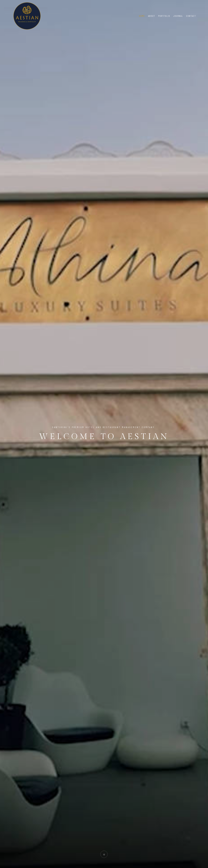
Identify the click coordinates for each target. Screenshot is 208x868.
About (152, 16)
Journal (178, 16)
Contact (191, 16)
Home (142, 16)
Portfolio (164, 16)
